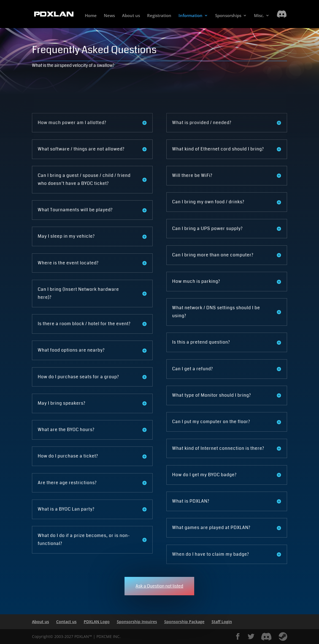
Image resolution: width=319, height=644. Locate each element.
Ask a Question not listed (159, 586)
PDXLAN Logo (97, 622)
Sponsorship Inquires (137, 622)
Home (91, 16)
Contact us (66, 622)
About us (131, 16)
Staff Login (222, 622)
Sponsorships (228, 16)
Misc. (259, 16)
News (109, 16)
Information (190, 16)
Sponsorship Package (184, 622)
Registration (159, 16)
